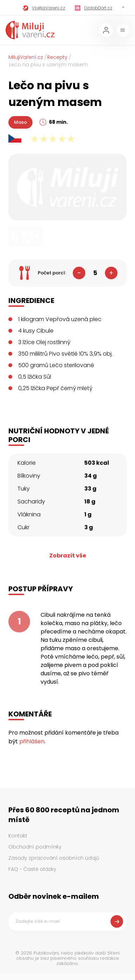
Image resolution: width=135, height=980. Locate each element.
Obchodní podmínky (35, 847)
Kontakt (18, 836)
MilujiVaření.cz (26, 57)
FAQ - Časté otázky (32, 869)
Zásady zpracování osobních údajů (54, 858)
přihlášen (32, 741)
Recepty (57, 57)
